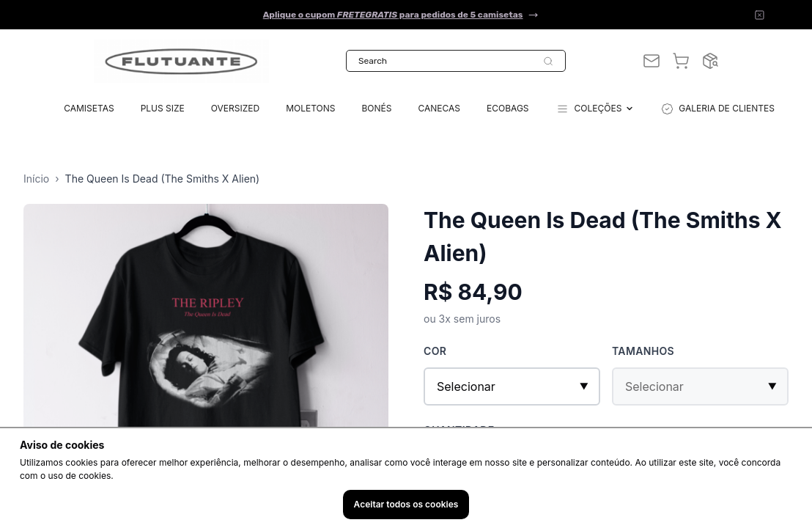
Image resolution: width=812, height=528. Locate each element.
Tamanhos (643, 351)
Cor (435, 351)
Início (36, 179)
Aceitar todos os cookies (406, 504)
